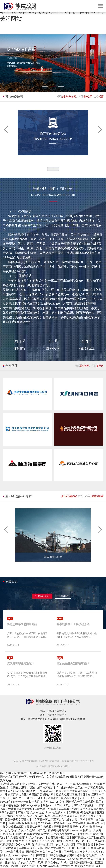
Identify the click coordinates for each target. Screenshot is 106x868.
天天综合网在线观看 (39, 827)
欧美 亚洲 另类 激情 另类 (22, 841)
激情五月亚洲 (47, 841)
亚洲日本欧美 (86, 845)
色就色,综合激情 (87, 855)
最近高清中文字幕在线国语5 (73, 791)
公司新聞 (63, 596)
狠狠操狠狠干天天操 (31, 848)
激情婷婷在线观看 (43, 845)
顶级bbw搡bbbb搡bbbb (22, 823)
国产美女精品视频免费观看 (54, 830)
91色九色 (6, 802)
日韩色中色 (52, 862)
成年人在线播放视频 (92, 809)
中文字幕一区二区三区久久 (48, 820)
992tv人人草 (23, 845)
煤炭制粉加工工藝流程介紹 (73, 624)
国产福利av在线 (31, 805)
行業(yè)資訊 (42, 596)
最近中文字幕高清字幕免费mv (86, 823)
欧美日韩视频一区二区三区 (74, 841)
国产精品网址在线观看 (52, 823)
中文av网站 (30, 784)
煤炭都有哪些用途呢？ (21, 664)
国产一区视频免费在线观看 (33, 834)
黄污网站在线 (47, 784)
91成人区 (66, 862)
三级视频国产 (46, 791)
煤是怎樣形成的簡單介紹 (22, 624)
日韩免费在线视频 (46, 809)
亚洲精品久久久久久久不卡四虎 (24, 862)
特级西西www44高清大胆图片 (55, 866)
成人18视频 (57, 802)
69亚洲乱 (86, 827)
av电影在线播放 (15, 852)
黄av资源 (73, 859)
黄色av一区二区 (52, 805)
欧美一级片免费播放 (17, 820)
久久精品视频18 (18, 837)
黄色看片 (54, 798)
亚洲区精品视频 (10, 805)
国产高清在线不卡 (48, 787)
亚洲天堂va (71, 852)
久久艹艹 (63, 784)
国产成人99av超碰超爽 (22, 791)
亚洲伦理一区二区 (72, 787)
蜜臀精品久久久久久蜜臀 (20, 830)
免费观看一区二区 (59, 837)
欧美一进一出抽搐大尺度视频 (31, 802)
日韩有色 (40, 855)
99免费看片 (26, 809)
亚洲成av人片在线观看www (49, 859)
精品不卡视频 (69, 798)
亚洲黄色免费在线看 (23, 866)
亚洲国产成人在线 (16, 795)
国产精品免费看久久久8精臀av (70, 834)
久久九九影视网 (66, 845)
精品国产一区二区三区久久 (30, 798)
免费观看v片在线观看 (82, 812)
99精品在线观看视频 (88, 866)
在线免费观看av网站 (13, 827)
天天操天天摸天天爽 (66, 827)
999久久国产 (8, 812)
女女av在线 (37, 812)
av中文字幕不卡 (23, 855)
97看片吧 (23, 812)
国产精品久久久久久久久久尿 (44, 852)
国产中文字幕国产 (56, 848)
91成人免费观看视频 (68, 795)
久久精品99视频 (80, 784)
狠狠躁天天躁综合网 (41, 795)
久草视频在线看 (68, 809)
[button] (6, 129)
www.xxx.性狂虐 (82, 830)
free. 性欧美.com (57, 812)
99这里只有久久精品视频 (79, 805)
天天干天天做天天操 (92, 798)
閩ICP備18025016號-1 (82, 761)
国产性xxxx (23, 859)
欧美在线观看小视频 (23, 787)
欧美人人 (85, 852)
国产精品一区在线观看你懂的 (84, 802)
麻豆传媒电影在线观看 (59, 816)
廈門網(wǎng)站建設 (59, 766)
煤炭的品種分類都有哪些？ (73, 664)
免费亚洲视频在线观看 (30, 816)
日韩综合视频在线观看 (61, 855)
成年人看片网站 (76, 820)
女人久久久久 (38, 837)
